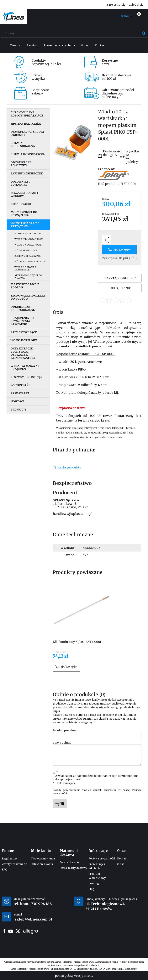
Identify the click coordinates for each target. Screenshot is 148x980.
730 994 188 (41, 904)
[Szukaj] (144, 33)
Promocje (18, 410)
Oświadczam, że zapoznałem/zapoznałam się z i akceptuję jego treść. (96, 778)
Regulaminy (10, 859)
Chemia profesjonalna (23, 144)
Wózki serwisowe (26, 250)
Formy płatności (70, 862)
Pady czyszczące (24, 332)
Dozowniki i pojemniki (20, 183)
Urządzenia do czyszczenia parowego (22, 321)
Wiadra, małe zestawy (29, 234)
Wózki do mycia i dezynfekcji (25, 268)
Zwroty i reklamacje (15, 864)
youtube (11, 931)
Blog (91, 889)
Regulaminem (127, 715)
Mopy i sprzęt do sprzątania (24, 214)
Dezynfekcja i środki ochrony (27, 133)
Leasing (94, 884)
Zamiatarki (20, 393)
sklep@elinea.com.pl (127, 969)
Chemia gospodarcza (28, 154)
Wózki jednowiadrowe (29, 239)
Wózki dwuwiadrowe (28, 245)
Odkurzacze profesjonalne (23, 308)
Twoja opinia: (62, 743)
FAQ (5, 870)
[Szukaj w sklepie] (75, 33)
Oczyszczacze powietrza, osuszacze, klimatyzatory (23, 353)
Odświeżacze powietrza (21, 164)
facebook (4, 931)
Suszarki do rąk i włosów (24, 194)
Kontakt (122, 859)
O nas (121, 864)
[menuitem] (15, 45)
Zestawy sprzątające (28, 256)
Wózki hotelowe (24, 340)
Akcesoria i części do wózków (28, 277)
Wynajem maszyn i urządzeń (25, 367)
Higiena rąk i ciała (26, 124)
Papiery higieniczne (27, 173)
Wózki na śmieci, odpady (30, 262)
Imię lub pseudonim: (66, 730)
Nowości (17, 401)
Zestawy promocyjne (27, 377)
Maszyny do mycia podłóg (25, 286)
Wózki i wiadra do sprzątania (25, 225)
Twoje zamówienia (43, 859)
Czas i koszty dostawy (73, 868)
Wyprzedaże (20, 385)
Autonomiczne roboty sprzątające (27, 114)
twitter (18, 931)
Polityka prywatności (102, 859)
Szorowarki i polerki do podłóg (28, 297)
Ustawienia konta (42, 864)
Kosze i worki (21, 204)
